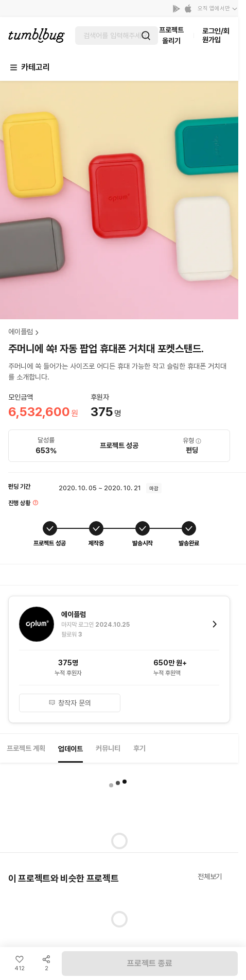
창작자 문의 (70, 703)
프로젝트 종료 (150, 963)
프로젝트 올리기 (171, 35)
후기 (139, 748)
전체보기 (210, 876)
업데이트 (71, 749)
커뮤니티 (108, 748)
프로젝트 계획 (26, 748)
